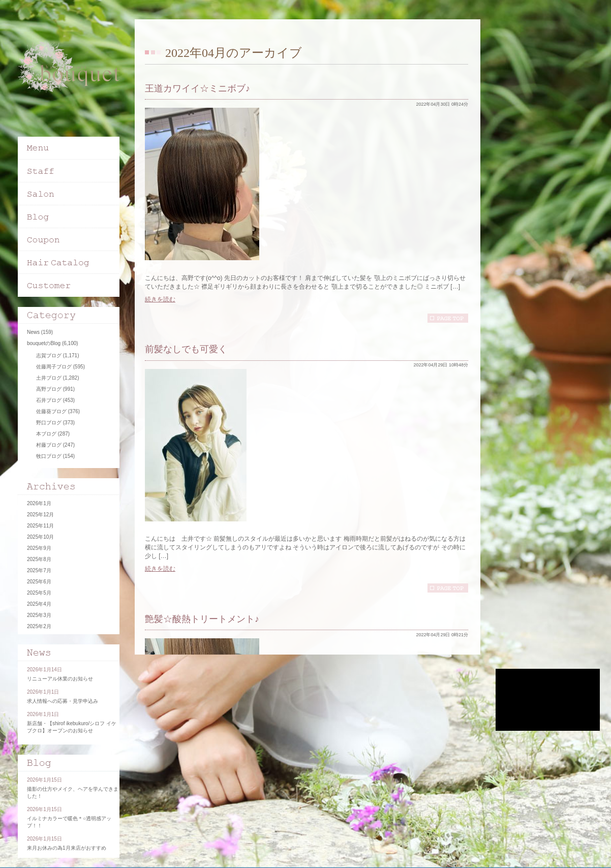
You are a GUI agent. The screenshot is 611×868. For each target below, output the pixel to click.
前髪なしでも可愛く (186, 349)
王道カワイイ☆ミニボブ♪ (197, 88)
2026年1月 (39, 503)
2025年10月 (40, 537)
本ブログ (46, 434)
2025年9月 (39, 548)
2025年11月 (40, 526)
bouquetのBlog (44, 343)
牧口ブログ (49, 456)
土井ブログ (49, 378)
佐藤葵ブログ (51, 411)
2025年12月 (40, 515)
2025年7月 (39, 570)
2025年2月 (39, 626)
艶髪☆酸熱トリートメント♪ (202, 619)
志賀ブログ (49, 355)
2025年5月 (39, 593)
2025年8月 (39, 559)
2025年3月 (39, 615)
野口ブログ (49, 423)
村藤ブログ (49, 445)
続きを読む (160, 299)
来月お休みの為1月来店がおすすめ (67, 848)
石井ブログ (49, 400)
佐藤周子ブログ (54, 367)
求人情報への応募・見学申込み (63, 701)
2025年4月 (39, 604)
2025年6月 (39, 582)
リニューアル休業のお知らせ (60, 679)
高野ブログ (49, 389)
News (33, 332)
